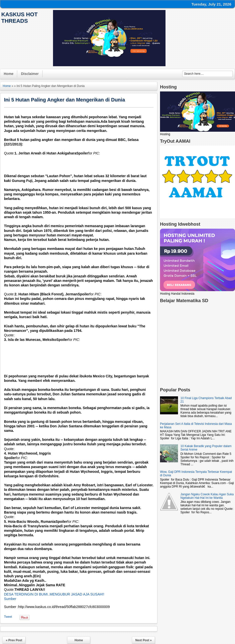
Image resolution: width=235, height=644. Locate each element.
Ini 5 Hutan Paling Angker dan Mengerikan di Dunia (64, 100)
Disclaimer (30, 74)
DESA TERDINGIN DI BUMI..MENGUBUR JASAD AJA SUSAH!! (54, 594)
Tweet (8, 617)
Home (9, 74)
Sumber (10, 599)
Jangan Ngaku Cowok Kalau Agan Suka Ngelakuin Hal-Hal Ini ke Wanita (207, 496)
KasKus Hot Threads (19, 18)
